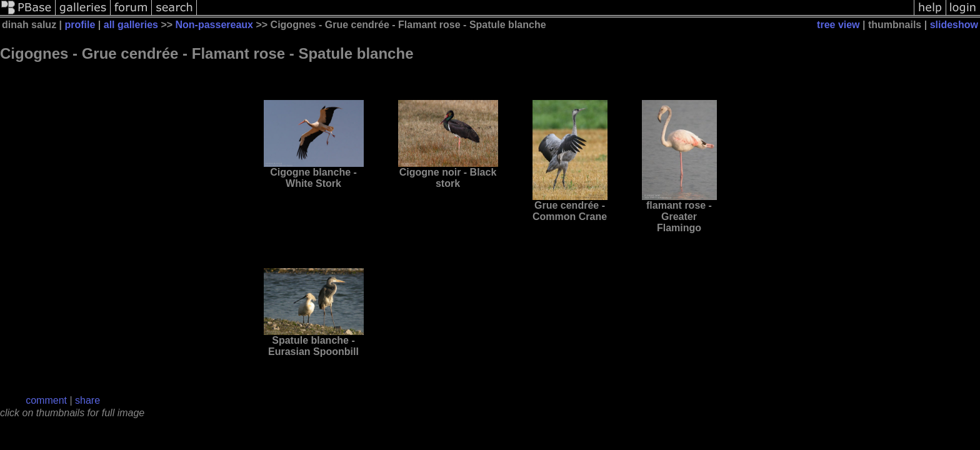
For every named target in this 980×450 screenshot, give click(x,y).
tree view (838, 25)
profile (80, 25)
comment (46, 400)
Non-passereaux (215, 25)
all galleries (131, 25)
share (87, 400)
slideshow (954, 25)
